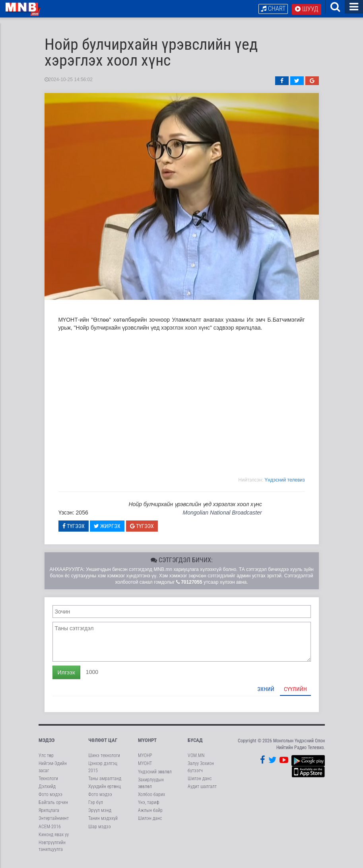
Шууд (307, 9)
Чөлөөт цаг (103, 743)
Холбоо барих (151, 798)
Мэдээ (47, 743)
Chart (273, 9)
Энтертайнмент (54, 822)
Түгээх (74, 529)
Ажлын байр (150, 814)
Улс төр (46, 759)
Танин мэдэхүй (103, 822)
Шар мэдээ (100, 830)
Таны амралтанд (105, 782)
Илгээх (66, 676)
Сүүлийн (295, 692)
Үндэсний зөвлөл (155, 775)
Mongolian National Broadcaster (222, 516)
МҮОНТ (145, 767)
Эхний (266, 692)
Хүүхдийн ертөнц (105, 790)
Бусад (195, 743)
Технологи (48, 782)
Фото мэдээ (50, 798)
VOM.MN (196, 759)
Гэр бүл (96, 806)
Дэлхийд (47, 790)
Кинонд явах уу (54, 838)
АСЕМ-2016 (50, 830)
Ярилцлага (49, 814)
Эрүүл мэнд (100, 814)
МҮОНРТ (147, 743)
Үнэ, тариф (149, 806)
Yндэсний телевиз (284, 483)
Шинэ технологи (104, 759)
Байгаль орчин (53, 806)
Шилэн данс (150, 822)
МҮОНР (145, 759)
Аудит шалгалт (202, 790)
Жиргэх (107, 529)
